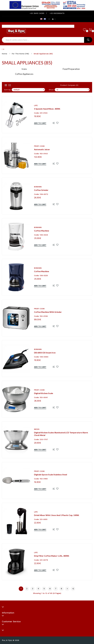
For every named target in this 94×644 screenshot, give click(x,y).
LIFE (36, 105)
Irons (24, 69)
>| (73, 589)
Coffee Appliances (24, 74)
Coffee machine (42, 231)
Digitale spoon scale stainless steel (51, 474)
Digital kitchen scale (44, 393)
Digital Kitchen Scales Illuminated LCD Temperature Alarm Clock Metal (61, 434)
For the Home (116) (20, 54)
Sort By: (8, 90)
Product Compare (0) (69, 85)
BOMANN (38, 187)
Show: (51, 90)
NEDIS (37, 429)
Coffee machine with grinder (48, 312)
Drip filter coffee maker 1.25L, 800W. (52, 556)
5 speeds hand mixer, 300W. (47, 109)
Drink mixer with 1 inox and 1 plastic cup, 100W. (57, 515)
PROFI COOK (39, 146)
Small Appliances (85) (43, 54)
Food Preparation (71, 69)
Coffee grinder (41, 190)
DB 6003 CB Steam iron (45, 353)
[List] (10, 85)
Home (4, 54)
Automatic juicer (42, 149)
